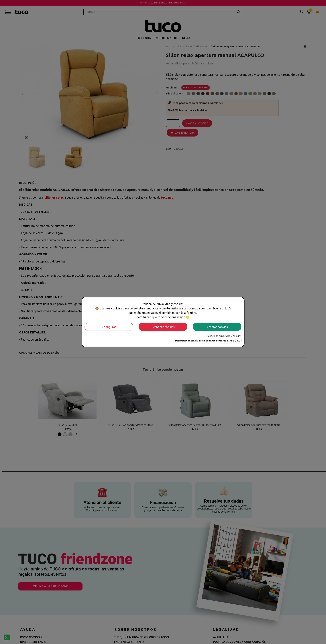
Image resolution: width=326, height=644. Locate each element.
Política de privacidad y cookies (224, 336)
